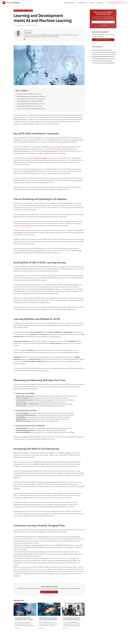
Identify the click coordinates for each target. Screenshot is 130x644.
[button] (70, 3)
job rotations (78, 232)
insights (92, 3)
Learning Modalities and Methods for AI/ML (103, 57)
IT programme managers (40, 158)
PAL (45, 287)
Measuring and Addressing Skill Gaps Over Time (104, 59)
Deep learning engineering (50, 151)
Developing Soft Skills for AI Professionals (102, 61)
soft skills (68, 453)
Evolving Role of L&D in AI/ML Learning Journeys (104, 54)
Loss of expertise (38, 251)
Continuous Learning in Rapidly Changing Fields (103, 63)
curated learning (37, 545)
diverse (42, 482)
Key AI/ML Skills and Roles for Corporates (102, 50)
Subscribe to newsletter (49, 592)
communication (77, 180)
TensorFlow (62, 153)
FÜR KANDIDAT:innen (115, 3)
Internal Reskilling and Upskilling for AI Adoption (104, 52)
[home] (11, 3)
